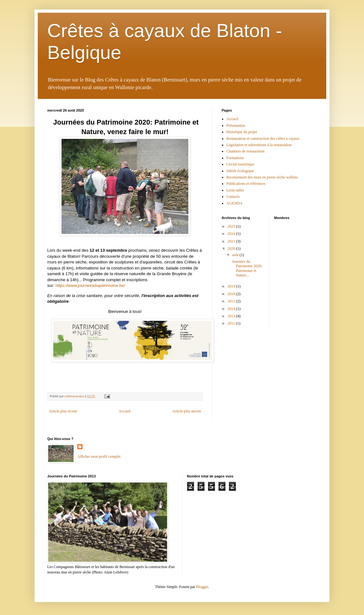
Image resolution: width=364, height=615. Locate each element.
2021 (232, 241)
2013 (232, 316)
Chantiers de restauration (245, 151)
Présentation (236, 126)
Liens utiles (235, 190)
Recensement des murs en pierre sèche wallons (262, 177)
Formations (235, 158)
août (236, 255)
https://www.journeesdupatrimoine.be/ (90, 285)
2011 (232, 323)
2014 (232, 309)
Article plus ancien (187, 411)
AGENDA (234, 203)
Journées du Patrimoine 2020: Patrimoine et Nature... (247, 268)
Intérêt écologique (240, 171)
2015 (232, 301)
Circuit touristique (240, 164)
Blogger (202, 587)
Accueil (124, 411)
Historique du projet (242, 132)
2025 (232, 226)
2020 (232, 249)
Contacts (233, 197)
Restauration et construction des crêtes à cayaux (263, 139)
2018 (232, 294)
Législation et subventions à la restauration (259, 145)
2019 (232, 286)
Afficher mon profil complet (99, 456)
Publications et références (246, 184)
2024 (232, 234)
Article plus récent (63, 411)
